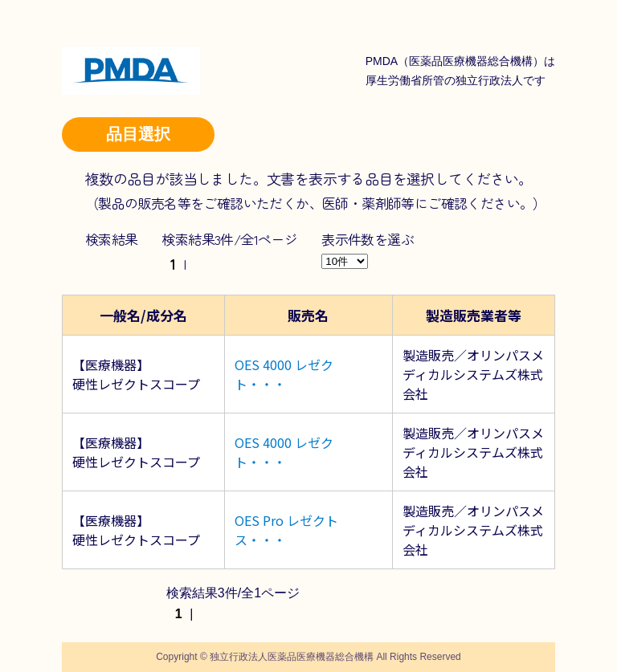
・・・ (267, 384)
